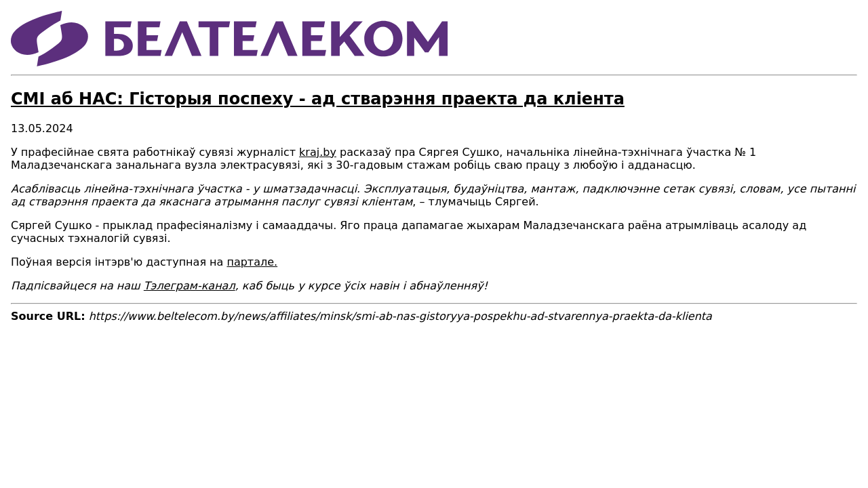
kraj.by (318, 152)
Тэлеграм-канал (190, 286)
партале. (252, 262)
